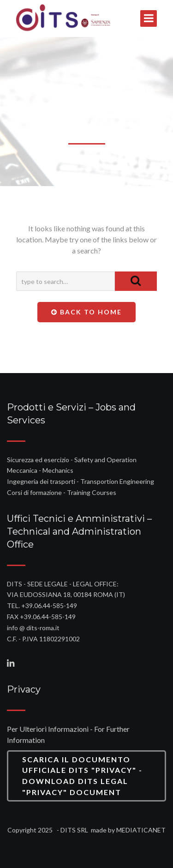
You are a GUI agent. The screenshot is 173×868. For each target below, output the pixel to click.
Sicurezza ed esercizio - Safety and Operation (72, 460)
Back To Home (86, 312)
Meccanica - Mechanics (40, 470)
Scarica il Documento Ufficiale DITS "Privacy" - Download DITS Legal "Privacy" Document (82, 776)
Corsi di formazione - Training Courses (62, 492)
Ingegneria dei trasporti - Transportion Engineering (81, 481)
